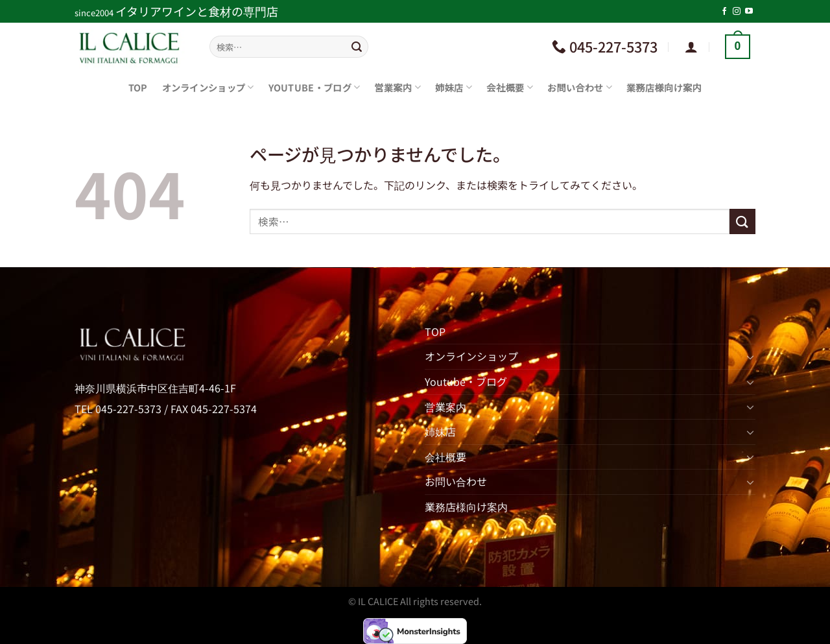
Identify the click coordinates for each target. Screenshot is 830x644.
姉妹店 (454, 87)
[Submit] (357, 47)
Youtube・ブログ (314, 87)
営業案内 (397, 87)
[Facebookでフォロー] (724, 12)
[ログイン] (691, 47)
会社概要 (510, 87)
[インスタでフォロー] (737, 12)
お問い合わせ (580, 87)
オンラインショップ (208, 87)
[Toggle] (750, 357)
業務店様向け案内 (664, 87)
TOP (138, 87)
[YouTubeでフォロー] (749, 12)
